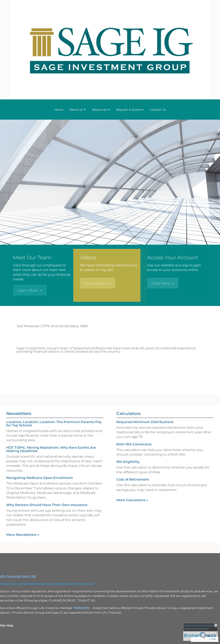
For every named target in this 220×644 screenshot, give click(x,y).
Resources (99, 110)
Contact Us (158, 110)
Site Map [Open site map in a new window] (7, 625)
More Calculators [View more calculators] (132, 500)
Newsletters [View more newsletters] (19, 413)
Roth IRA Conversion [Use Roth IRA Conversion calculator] (134, 444)
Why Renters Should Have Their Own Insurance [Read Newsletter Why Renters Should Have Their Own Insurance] (47, 505)
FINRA (78, 608)
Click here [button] (108, 283)
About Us (76, 110)
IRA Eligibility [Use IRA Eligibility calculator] (128, 462)
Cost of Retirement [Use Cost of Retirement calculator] (133, 479)
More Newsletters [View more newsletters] (23, 535)
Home (59, 110)
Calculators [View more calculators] (128, 413)
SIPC (87, 608)
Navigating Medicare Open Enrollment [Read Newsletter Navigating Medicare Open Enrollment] (40, 478)
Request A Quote (128, 110)
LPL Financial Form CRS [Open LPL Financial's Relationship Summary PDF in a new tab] (18, 576)
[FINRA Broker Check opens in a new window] (201, 632)
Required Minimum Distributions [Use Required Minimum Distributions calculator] (145, 422)
